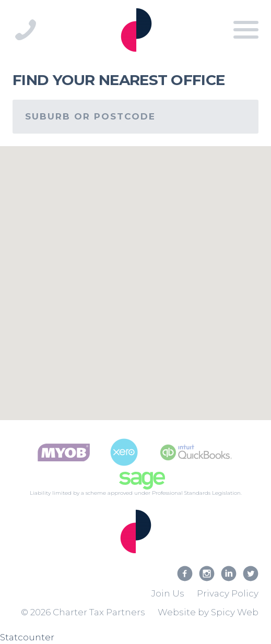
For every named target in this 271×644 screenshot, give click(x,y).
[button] (206, 211)
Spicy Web (235, 612)
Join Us (168, 593)
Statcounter (27, 637)
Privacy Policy (228, 593)
